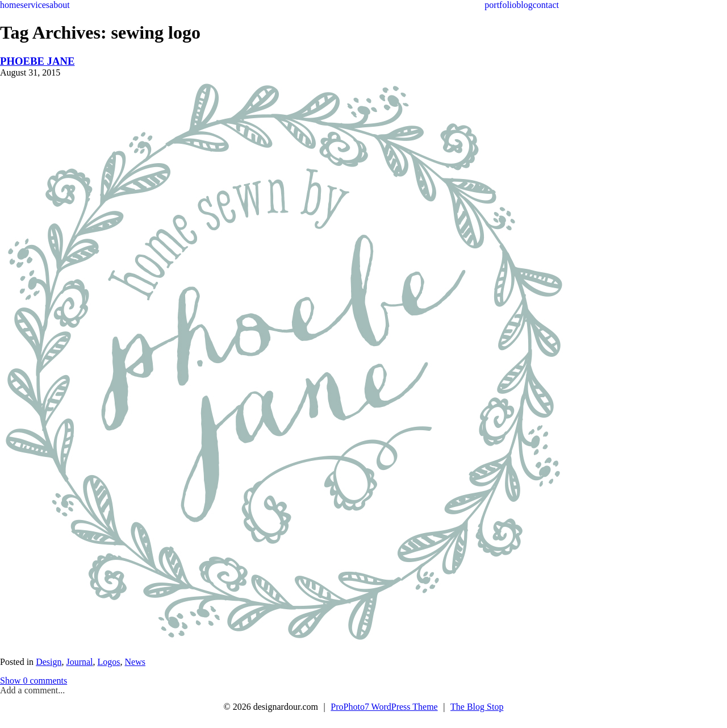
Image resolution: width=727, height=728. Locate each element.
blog (524, 5)
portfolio (500, 5)
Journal (79, 662)
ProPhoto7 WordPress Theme (384, 707)
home (10, 5)
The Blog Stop (477, 707)
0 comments (34, 681)
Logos (109, 662)
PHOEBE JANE (37, 61)
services (35, 5)
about (60, 5)
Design (49, 662)
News (135, 662)
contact (546, 5)
